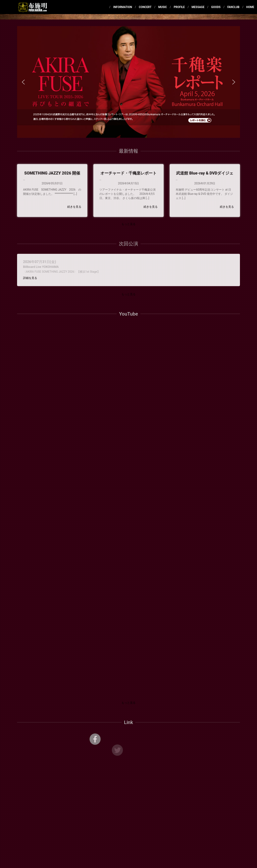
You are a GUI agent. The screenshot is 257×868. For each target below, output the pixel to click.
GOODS (216, 7)
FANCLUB (233, 7)
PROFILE (179, 7)
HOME (250, 7)
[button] (128, 82)
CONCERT (145, 7)
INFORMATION (123, 7)
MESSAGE (198, 7)
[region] (128, 82)
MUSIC (163, 7)
